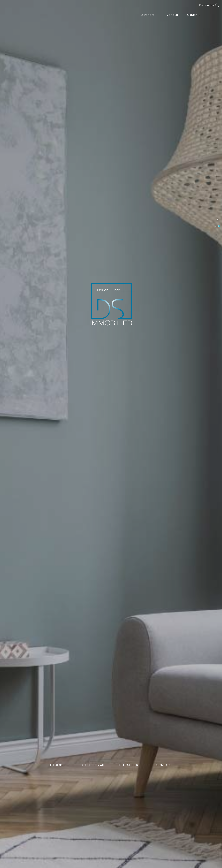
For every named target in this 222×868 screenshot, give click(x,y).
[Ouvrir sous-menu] (157, 15)
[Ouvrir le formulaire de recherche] (209, 5)
